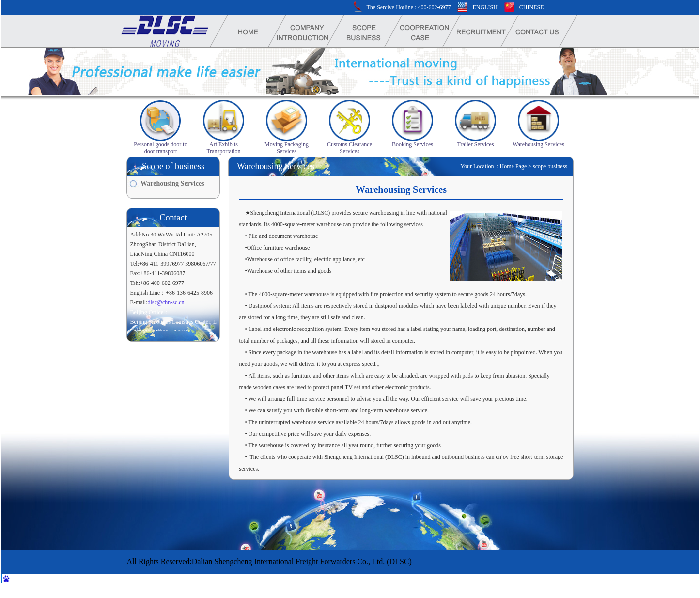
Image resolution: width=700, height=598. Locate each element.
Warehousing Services (538, 144)
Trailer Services (476, 144)
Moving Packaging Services (287, 148)
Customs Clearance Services (350, 148)
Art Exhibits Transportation (223, 148)
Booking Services (412, 144)
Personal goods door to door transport (160, 148)
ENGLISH (485, 7)
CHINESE (532, 7)
